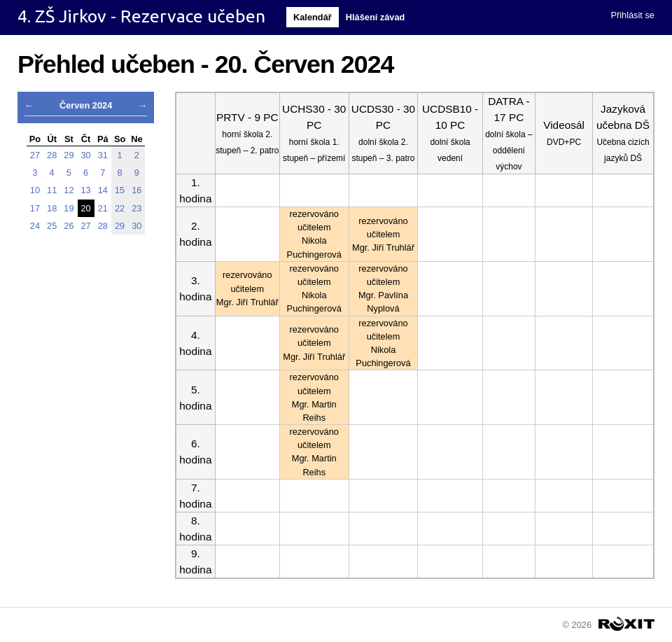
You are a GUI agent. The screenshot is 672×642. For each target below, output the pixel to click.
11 (52, 190)
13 (86, 190)
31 (103, 155)
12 (69, 190)
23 (136, 208)
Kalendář (313, 17)
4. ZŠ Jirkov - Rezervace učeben (141, 16)
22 (120, 208)
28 (52, 155)
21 (103, 208)
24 (35, 226)
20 (86, 208)
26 (69, 226)
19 (69, 208)
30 (86, 155)
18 (52, 208)
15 (120, 190)
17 (35, 208)
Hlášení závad (376, 17)
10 (35, 190)
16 (136, 190)
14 (103, 190)
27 (35, 155)
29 (69, 155)
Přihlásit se (632, 15)
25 (52, 226)
